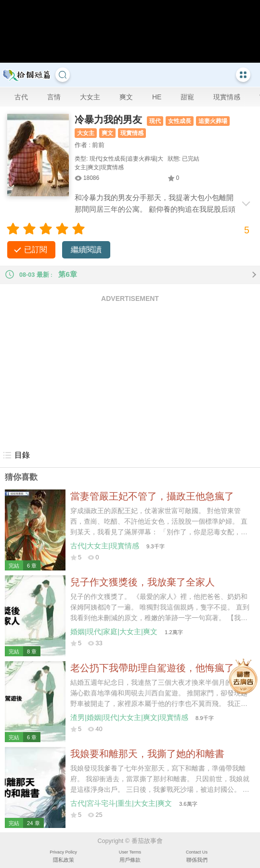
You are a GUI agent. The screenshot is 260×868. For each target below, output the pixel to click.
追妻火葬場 (213, 121)
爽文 (126, 97)
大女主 (90, 97)
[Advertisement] (130, 376)
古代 (21, 97)
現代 (155, 121)
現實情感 (227, 97)
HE (157, 97)
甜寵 (187, 97)
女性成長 (180, 121)
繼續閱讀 (86, 250)
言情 (54, 97)
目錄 (16, 455)
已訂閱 (36, 250)
